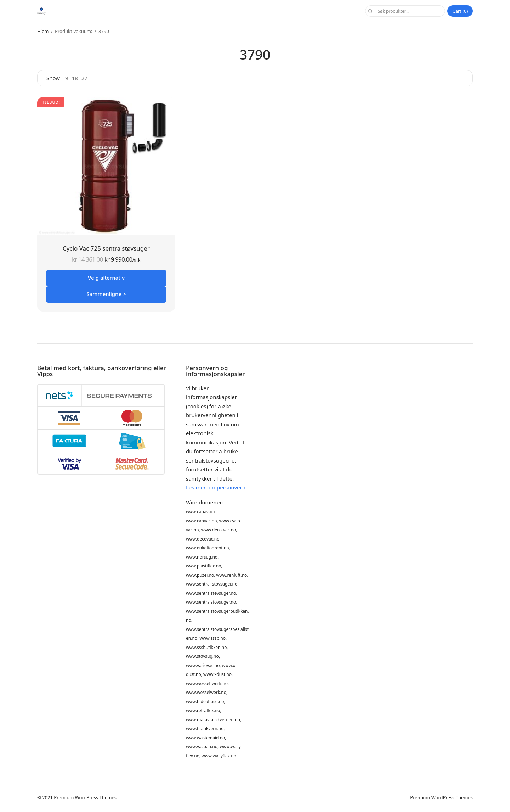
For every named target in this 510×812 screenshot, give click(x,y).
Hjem (43, 31)
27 (84, 78)
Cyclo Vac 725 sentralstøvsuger (106, 248)
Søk (370, 11)
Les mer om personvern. (216, 487)
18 (75, 78)
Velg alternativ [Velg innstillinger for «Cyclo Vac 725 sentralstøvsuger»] (106, 278)
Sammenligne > (106, 294)
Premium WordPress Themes (85, 797)
